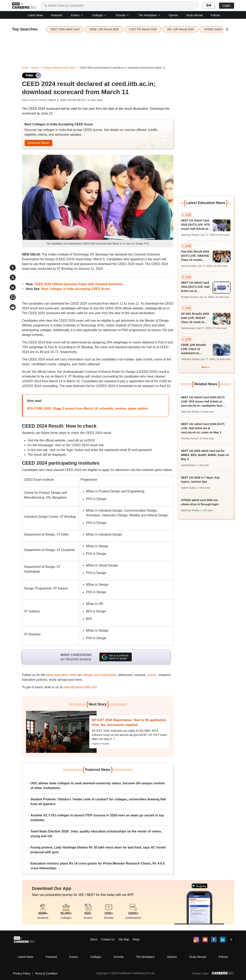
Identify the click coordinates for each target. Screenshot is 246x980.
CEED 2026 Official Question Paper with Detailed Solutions (79, 284)
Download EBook (38, 143)
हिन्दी (209, 6)
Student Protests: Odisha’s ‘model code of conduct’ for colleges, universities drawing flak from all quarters (98, 802)
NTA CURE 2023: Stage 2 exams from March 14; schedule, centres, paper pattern (88, 408)
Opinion (173, 15)
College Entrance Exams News (59, 68)
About (94, 939)
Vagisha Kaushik (100, 744)
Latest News (35, 15)
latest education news (61, 675)
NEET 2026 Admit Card (65, 29)
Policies (215, 15)
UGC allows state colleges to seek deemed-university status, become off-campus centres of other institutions (98, 786)
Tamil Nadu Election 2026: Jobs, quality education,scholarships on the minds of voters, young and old (96, 834)
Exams (77, 15)
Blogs (136, 939)
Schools (122, 15)
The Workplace (149, 15)
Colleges (99, 15)
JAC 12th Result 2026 (180, 29)
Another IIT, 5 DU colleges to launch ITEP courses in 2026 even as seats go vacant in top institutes (97, 818)
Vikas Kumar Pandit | (35, 100)
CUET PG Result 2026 (143, 29)
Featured (57, 15)
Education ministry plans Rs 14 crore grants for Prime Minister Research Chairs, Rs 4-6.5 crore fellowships (98, 866)
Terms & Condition (46, 973)
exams (152, 675)
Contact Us (108, 939)
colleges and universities (99, 675)
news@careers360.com (80, 687)
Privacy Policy (22, 973)
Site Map (124, 939)
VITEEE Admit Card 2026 (220, 29)
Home (25, 68)
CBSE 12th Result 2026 (104, 29)
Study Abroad (194, 15)
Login (226, 5)
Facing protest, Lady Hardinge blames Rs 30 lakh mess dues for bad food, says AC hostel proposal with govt (98, 850)
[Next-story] (61, 732)
